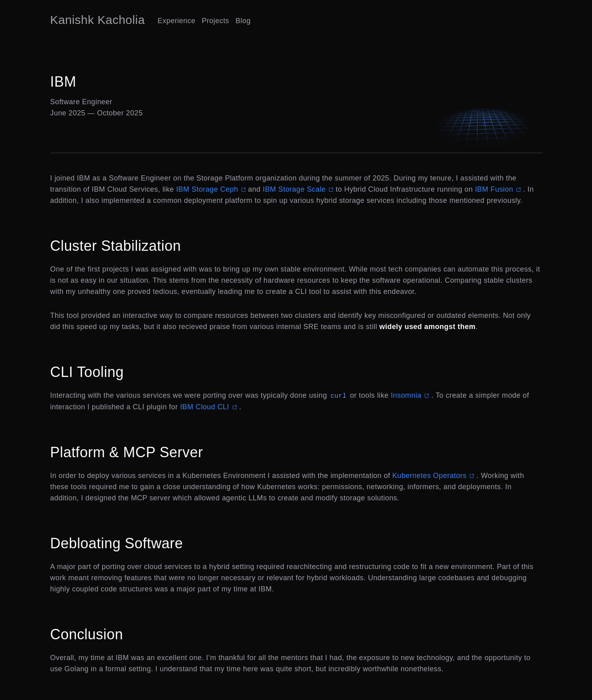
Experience (177, 21)
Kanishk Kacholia (98, 20)
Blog (243, 21)
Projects (215, 21)
